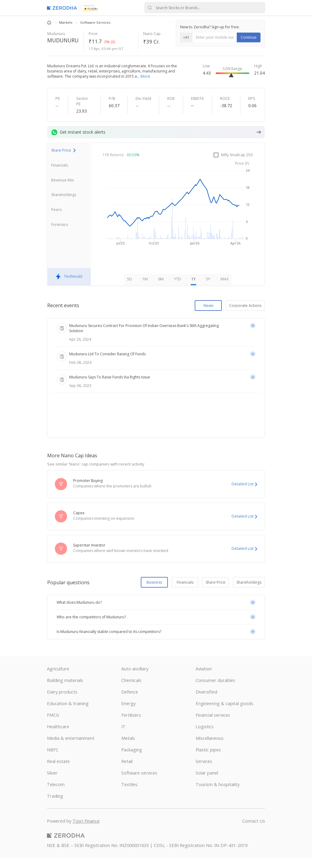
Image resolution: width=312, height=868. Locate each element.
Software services (139, 783)
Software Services (95, 22)
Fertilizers (131, 726)
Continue (249, 37)
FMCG (53, 726)
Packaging (132, 760)
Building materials (65, 691)
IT (123, 737)
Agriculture (58, 679)
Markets (66, 22)
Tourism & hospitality (218, 795)
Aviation (204, 679)
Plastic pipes (208, 760)
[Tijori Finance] (91, 9)
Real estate (58, 772)
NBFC (53, 760)
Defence (130, 702)
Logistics (205, 737)
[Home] (50, 22)
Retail (127, 772)
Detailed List (244, 495)
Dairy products (62, 702)
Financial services (213, 726)
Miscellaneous (210, 749)
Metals (128, 749)
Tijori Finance (86, 831)
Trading (55, 807)
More (145, 76)
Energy (128, 714)
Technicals (69, 287)
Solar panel (207, 783)
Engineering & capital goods (224, 714)
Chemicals (131, 691)
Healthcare (58, 737)
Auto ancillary (135, 679)
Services (204, 772)
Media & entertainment (71, 749)
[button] (156, 613)
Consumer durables (215, 691)
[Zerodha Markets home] (62, 8)
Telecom (56, 795)
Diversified (206, 702)
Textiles (129, 795)
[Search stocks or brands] (205, 8)
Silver (52, 783)
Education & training (68, 714)
